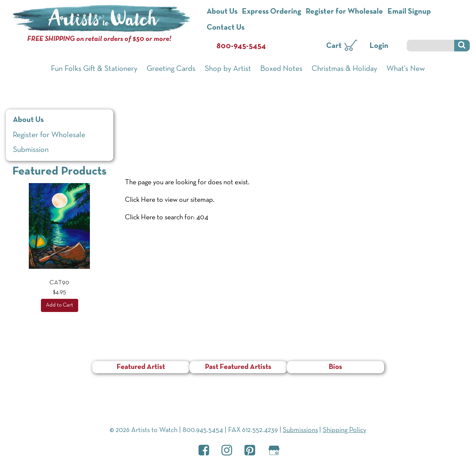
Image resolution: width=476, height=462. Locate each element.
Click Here (140, 200)
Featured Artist (141, 367)
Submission (31, 150)
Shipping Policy (344, 430)
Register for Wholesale (344, 12)
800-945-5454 (241, 46)
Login (379, 46)
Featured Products (60, 172)
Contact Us (226, 28)
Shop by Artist (228, 69)
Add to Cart (60, 305)
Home (135, 107)
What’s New (406, 69)
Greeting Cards (171, 69)
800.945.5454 (203, 430)
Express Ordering (272, 12)
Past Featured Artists (238, 367)
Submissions (300, 430)
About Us (222, 12)
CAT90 (59, 283)
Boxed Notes (281, 69)
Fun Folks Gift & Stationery (94, 69)
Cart (334, 46)
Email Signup (409, 12)
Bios (335, 367)
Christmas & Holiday (344, 69)
